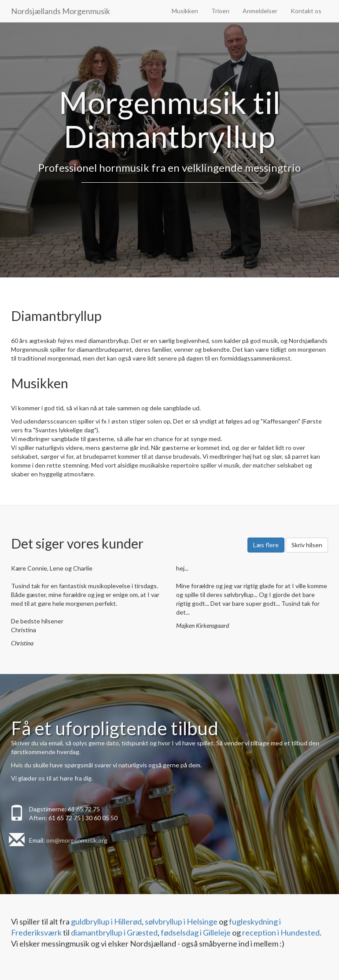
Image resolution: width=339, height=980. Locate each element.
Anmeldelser (260, 11)
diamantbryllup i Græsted (114, 932)
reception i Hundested (281, 932)
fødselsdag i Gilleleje (196, 932)
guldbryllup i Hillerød (106, 921)
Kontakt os (306, 11)
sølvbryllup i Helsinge (181, 921)
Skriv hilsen (307, 545)
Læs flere (266, 545)
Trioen (220, 11)
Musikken (185, 11)
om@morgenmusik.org (77, 840)
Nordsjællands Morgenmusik (61, 11)
